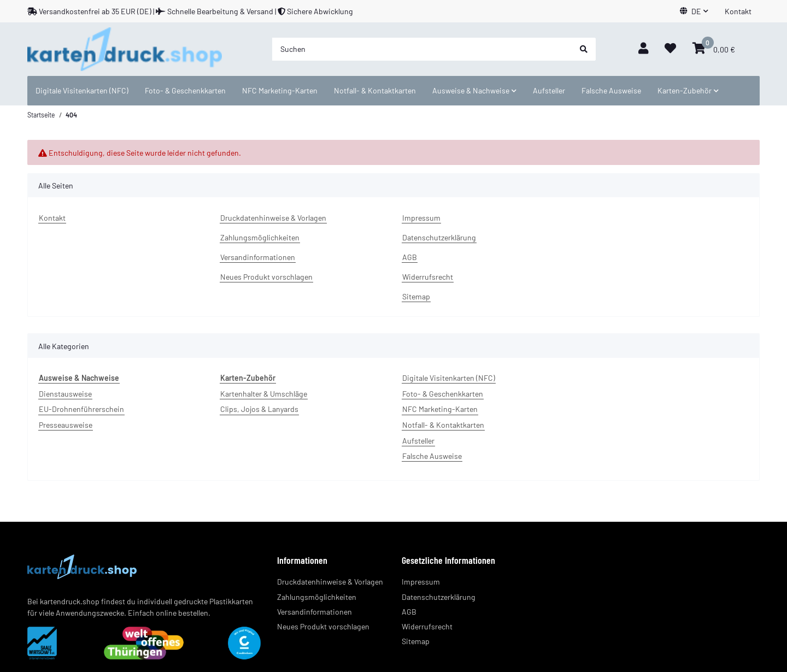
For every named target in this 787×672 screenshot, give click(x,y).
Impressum (421, 218)
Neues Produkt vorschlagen (266, 277)
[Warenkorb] (714, 49)
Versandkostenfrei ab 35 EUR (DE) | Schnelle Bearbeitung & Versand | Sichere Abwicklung (190, 11)
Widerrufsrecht (428, 277)
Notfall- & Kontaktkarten (443, 425)
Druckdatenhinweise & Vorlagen (273, 218)
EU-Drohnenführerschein (81, 409)
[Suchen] (422, 49)
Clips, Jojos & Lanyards (259, 409)
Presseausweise (66, 425)
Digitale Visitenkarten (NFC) (449, 378)
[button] (694, 11)
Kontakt (738, 11)
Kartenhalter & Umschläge (264, 394)
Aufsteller (418, 441)
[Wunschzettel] (670, 49)
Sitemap (416, 296)
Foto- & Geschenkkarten (443, 394)
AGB (410, 257)
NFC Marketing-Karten (440, 409)
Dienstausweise (65, 394)
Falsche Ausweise (432, 456)
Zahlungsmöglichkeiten (260, 237)
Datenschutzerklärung (439, 237)
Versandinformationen (258, 257)
